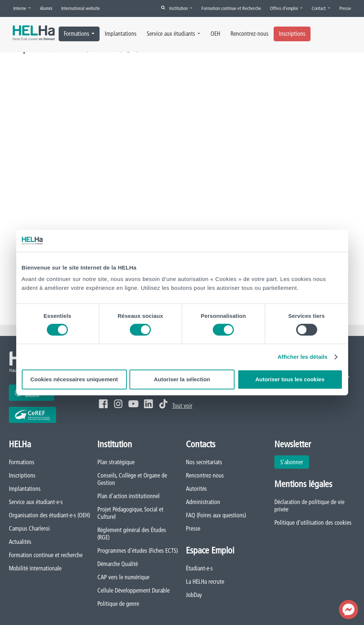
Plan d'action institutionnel (129, 496)
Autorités (196, 489)
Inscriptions (292, 34)
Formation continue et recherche (46, 555)
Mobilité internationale (35, 568)
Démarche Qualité (118, 564)
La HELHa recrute (205, 581)
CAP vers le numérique (123, 577)
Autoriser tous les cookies (290, 379)
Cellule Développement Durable (134, 590)
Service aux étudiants (174, 34)
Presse (345, 8)
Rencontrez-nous (249, 34)
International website (81, 8)
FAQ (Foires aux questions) (216, 515)
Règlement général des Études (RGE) (132, 534)
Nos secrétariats (204, 462)
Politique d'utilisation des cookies (313, 522)
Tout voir (182, 406)
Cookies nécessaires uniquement (74, 379)
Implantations (121, 34)
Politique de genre (118, 604)
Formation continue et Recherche (231, 8)
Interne (22, 8)
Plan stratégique (116, 462)
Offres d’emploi (286, 8)
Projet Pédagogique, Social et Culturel (130, 513)
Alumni (46, 8)
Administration (203, 502)
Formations (79, 34)
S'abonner (292, 462)
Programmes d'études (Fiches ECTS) (138, 551)
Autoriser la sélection (182, 379)
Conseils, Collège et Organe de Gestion (132, 479)
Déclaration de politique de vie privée (309, 506)
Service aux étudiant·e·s (36, 502)
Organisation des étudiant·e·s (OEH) (49, 515)
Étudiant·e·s (199, 568)
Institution (181, 8)
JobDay (194, 595)
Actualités (20, 542)
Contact (321, 8)
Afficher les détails (303, 357)
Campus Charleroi (29, 528)
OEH (215, 34)
